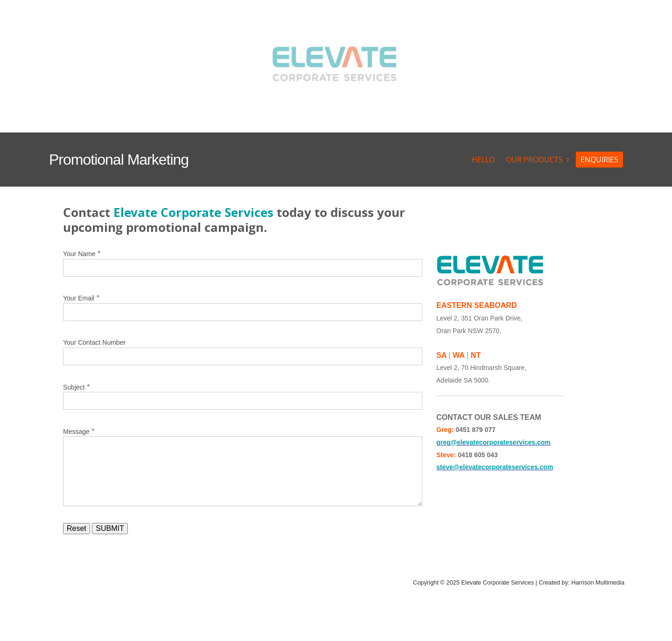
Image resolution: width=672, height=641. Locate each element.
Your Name (79, 254)
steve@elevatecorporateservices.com (495, 467)
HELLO (483, 160)
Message (76, 432)
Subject (74, 387)
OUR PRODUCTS (534, 160)
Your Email (79, 298)
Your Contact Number (94, 342)
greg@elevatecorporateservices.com (493, 442)
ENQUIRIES (599, 160)
